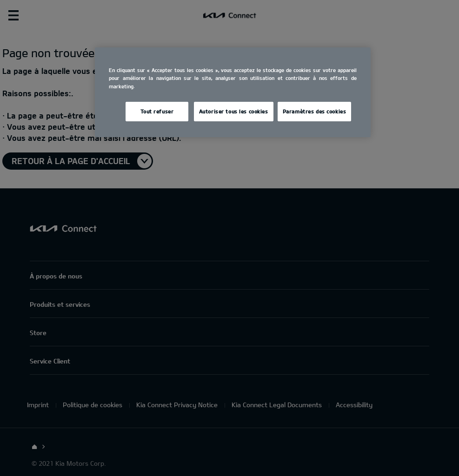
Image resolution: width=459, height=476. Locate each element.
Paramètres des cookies (315, 111)
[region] (233, 92)
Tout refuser (157, 111)
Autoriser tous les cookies (234, 111)
